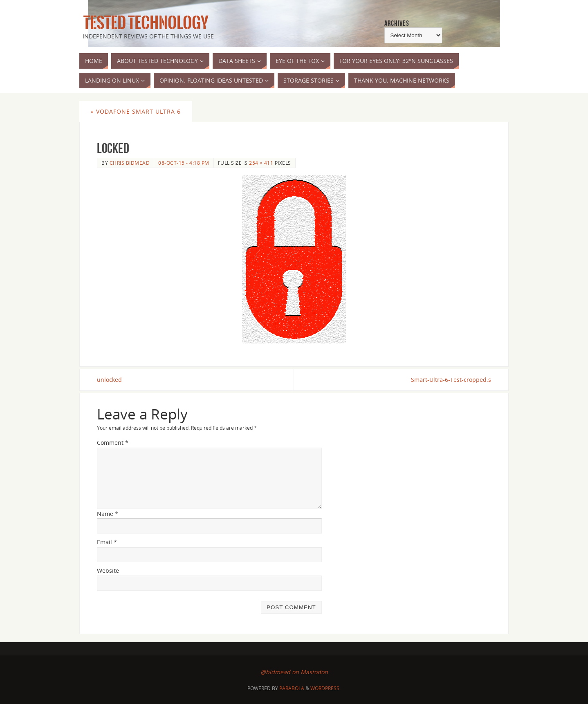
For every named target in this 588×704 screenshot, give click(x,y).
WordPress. (325, 688)
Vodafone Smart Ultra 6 (136, 111)
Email (107, 542)
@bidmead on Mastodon (294, 672)
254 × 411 (261, 163)
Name (108, 514)
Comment (113, 443)
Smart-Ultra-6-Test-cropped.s (451, 380)
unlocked (109, 380)
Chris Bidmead (130, 163)
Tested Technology (144, 23)
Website (108, 571)
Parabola (292, 688)
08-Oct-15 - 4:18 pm (184, 163)
